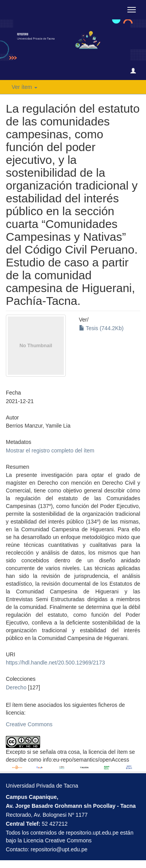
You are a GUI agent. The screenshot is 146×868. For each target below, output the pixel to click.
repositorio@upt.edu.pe (59, 849)
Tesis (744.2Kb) (101, 328)
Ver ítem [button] (25, 87)
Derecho (16, 687)
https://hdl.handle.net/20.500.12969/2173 (55, 663)
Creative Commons (29, 724)
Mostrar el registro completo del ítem (50, 451)
